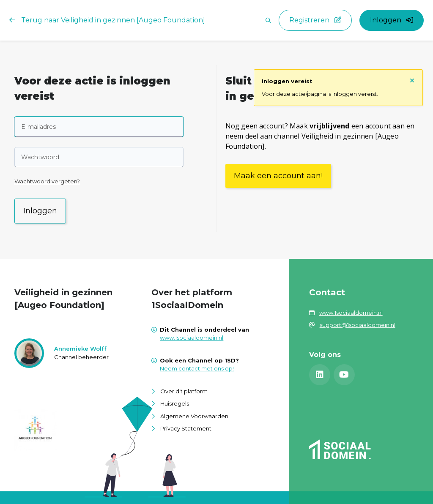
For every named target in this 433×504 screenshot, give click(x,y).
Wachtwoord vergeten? (47, 181)
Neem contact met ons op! (197, 368)
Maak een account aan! (278, 176)
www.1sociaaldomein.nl (192, 338)
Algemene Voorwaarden (194, 416)
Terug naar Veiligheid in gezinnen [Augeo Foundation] (107, 20)
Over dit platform (184, 391)
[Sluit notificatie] (412, 80)
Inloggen (40, 211)
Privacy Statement (186, 428)
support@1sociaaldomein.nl (358, 325)
